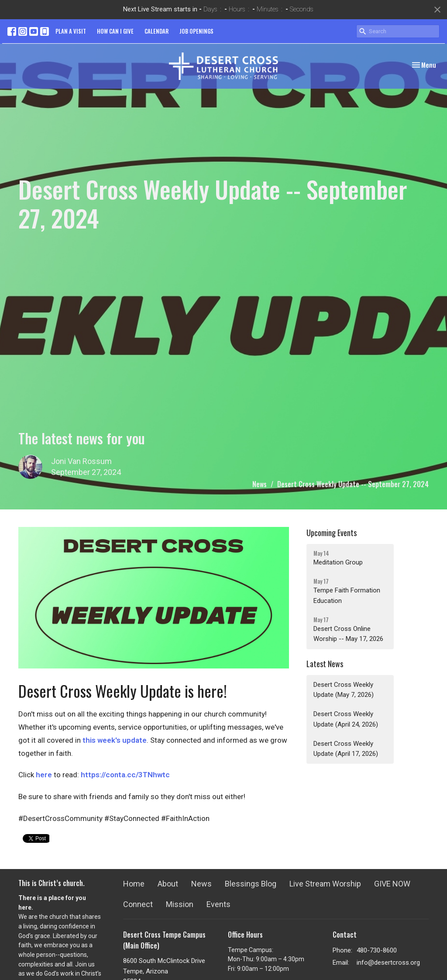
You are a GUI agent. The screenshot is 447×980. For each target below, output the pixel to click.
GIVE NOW (392, 884)
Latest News (325, 664)
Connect (138, 904)
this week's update (115, 740)
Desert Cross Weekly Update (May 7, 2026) (344, 690)
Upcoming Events (332, 533)
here (44, 775)
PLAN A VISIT (71, 31)
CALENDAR (156, 31)
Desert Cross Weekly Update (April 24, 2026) (346, 719)
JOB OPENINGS (196, 31)
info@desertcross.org (388, 963)
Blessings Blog (251, 884)
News (260, 484)
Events (218, 904)
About (168, 884)
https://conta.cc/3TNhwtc (125, 775)
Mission (180, 904)
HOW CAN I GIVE (115, 31)
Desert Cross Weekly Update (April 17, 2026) (346, 749)
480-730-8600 (377, 950)
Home (134, 884)
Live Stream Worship (325, 884)
